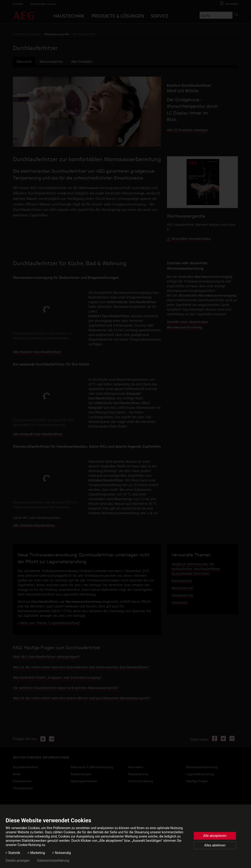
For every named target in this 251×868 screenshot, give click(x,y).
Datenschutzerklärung (53, 861)
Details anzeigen (18, 861)
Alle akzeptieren (215, 836)
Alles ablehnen (215, 845)
